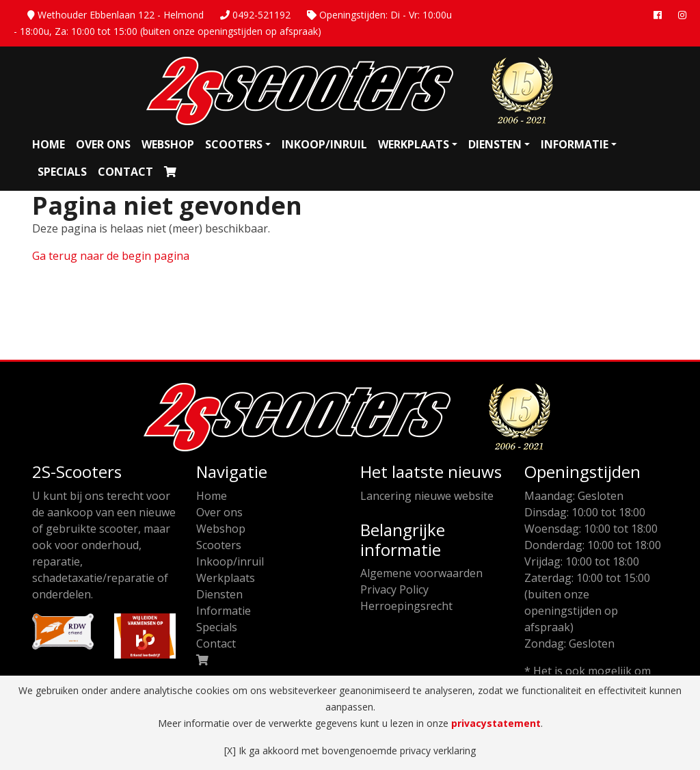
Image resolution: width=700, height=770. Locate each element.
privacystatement (496, 723)
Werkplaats (414, 144)
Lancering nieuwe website (427, 496)
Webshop (168, 144)
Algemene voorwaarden (421, 573)
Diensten (495, 144)
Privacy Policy (394, 589)
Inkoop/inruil (324, 144)
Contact (125, 172)
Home (49, 144)
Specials (62, 172)
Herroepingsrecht (406, 606)
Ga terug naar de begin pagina (111, 256)
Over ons (103, 144)
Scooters (234, 144)
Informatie (575, 144)
